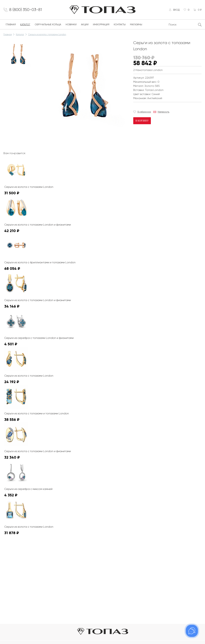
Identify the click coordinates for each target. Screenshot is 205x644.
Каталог (25, 24)
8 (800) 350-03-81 (26, 10)
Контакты (120, 24)
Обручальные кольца (48, 24)
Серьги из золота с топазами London (47, 34)
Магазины (136, 24)
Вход (176, 10)
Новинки (71, 24)
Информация (101, 24)
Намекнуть (163, 112)
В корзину (142, 121)
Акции (85, 24)
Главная (11, 24)
